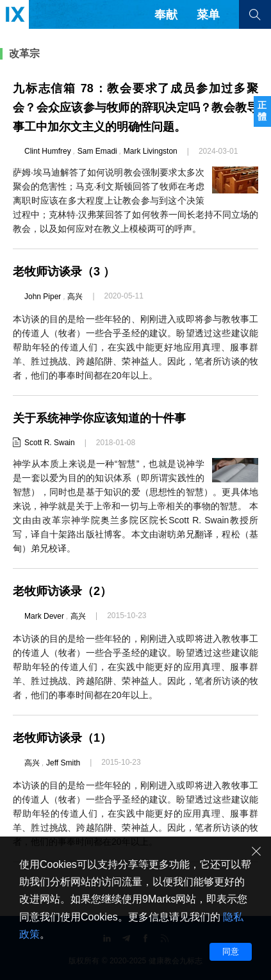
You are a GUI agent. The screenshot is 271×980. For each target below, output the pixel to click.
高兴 (75, 297)
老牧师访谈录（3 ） (64, 272)
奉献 (166, 15)
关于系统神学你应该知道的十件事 (99, 418)
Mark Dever (44, 616)
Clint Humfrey (48, 151)
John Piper (43, 297)
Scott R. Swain (50, 443)
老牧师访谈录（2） (62, 591)
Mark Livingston (151, 151)
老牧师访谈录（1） (62, 738)
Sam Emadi (97, 151)
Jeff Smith (63, 763)
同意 (231, 951)
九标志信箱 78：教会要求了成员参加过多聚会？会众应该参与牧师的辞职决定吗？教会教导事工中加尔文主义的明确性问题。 (135, 108)
